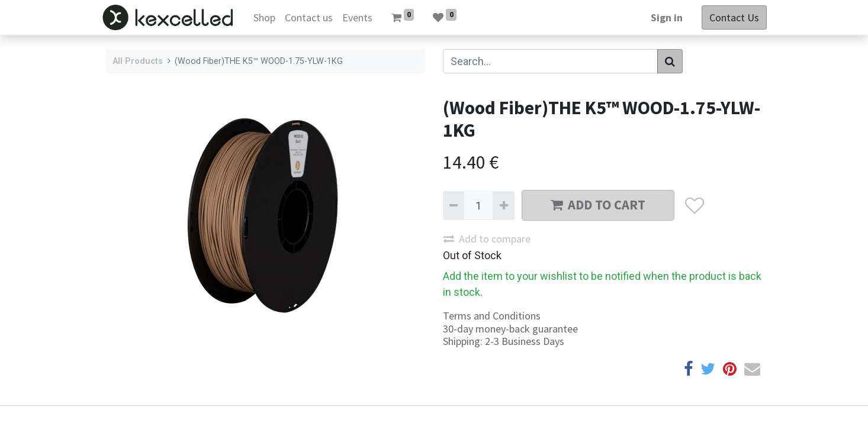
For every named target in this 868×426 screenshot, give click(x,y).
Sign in (663, 17)
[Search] (670, 61)
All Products (138, 61)
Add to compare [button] (487, 239)
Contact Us (730, 17)
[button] (694, 206)
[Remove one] (454, 206)
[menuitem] (268, 17)
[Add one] (503, 206)
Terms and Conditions (492, 316)
